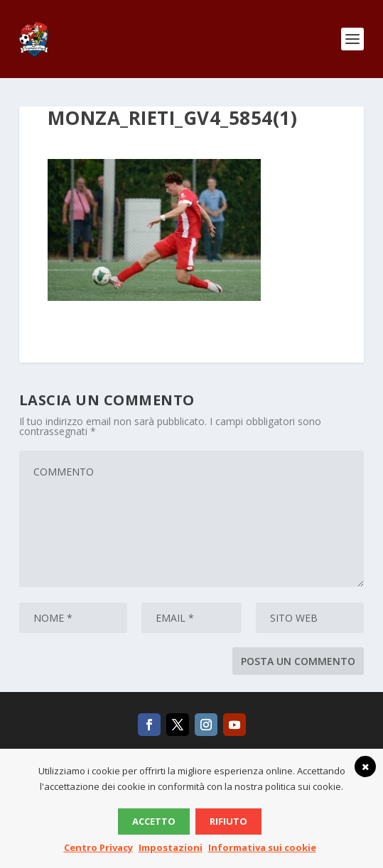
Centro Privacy (98, 847)
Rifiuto (228, 821)
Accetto (154, 821)
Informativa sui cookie (262, 847)
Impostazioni (171, 847)
